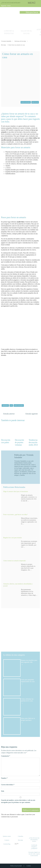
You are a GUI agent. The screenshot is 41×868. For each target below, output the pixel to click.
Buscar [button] (21, 13)
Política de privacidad (16, 866)
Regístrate (4, 6)
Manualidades (26, 102)
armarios (5, 405)
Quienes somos (7, 836)
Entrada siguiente (32, 414)
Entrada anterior (9, 414)
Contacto (7, 840)
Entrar (9, 6)
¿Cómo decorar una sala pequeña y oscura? (34, 840)
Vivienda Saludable (6, 41)
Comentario (6, 756)
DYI (11, 405)
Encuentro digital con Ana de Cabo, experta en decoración (34, 854)
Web (3, 791)
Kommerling (7, 844)
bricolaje (4, 295)
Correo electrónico (8, 785)
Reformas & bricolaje (20, 41)
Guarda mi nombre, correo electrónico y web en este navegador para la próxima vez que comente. (18, 801)
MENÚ (32, 3)
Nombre (4, 778)
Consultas (20, 836)
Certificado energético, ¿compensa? (34, 847)
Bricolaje (3, 45)
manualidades (19, 405)
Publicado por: (20, 455)
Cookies (29, 866)
